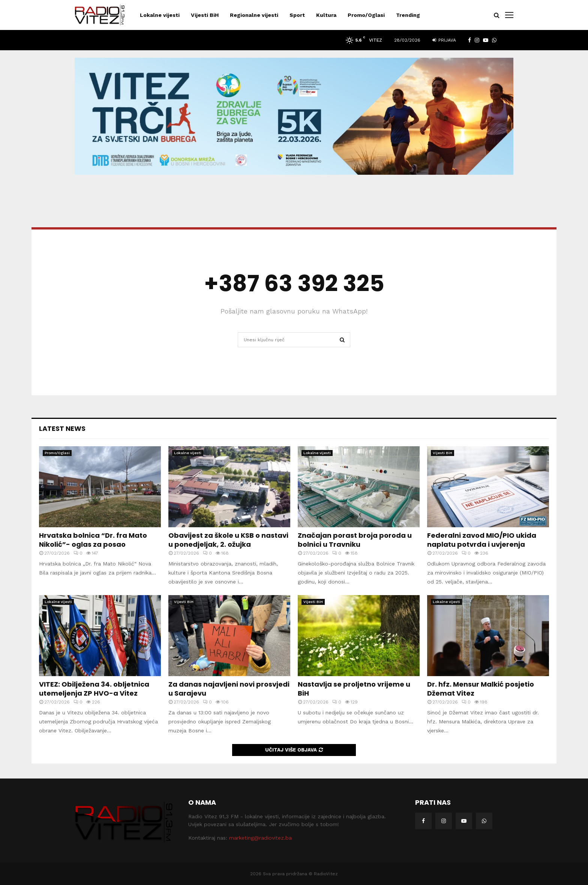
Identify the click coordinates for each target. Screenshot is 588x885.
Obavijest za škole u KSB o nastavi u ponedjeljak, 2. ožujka (228, 540)
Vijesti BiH (205, 15)
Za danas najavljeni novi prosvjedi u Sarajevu (229, 688)
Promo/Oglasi (366, 15)
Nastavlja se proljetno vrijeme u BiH (354, 688)
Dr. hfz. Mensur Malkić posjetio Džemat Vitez (481, 688)
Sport (297, 15)
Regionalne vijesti (254, 15)
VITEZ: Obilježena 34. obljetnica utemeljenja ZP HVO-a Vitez (94, 688)
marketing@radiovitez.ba (260, 838)
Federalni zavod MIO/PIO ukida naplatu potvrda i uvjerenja (482, 540)
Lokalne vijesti (160, 15)
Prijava (444, 40)
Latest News (62, 428)
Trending (408, 15)
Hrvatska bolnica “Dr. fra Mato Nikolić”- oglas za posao (93, 540)
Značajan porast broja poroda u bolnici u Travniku (355, 540)
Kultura (326, 15)
